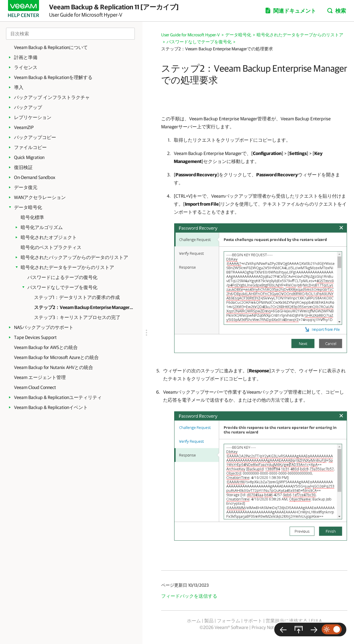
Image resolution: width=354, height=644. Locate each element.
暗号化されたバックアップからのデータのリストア (74, 257)
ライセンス (26, 67)
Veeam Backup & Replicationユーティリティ (58, 397)
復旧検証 (23, 167)
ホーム (194, 621)
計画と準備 (26, 57)
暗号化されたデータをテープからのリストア (67, 267)
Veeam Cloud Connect (35, 387)
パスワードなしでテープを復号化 (62, 287)
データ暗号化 (28, 207)
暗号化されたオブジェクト (49, 237)
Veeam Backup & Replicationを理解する (53, 77)
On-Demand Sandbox (35, 177)
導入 (19, 87)
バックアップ (28, 107)
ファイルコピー (30, 147)
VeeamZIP (24, 127)
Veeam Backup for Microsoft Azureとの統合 (56, 357)
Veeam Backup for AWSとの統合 (46, 347)
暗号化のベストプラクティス (51, 247)
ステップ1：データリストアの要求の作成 (77, 297)
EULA (316, 621)
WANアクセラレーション (40, 197)
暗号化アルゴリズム (42, 227)
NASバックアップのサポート (44, 327)
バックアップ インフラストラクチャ (52, 97)
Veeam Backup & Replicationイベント (51, 407)
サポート (253, 621)
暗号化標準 (32, 217)
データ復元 (26, 187)
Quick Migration (29, 157)
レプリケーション (33, 117)
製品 (209, 621)
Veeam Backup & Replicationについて (51, 47)
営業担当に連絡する (287, 621)
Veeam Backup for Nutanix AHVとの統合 (54, 367)
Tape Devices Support (35, 337)
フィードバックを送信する (189, 596)
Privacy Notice (265, 627)
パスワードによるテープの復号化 (62, 277)
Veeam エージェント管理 (40, 377)
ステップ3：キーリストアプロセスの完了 (77, 317)
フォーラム (229, 621)
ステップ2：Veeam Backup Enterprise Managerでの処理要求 (84, 307)
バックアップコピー (35, 137)
